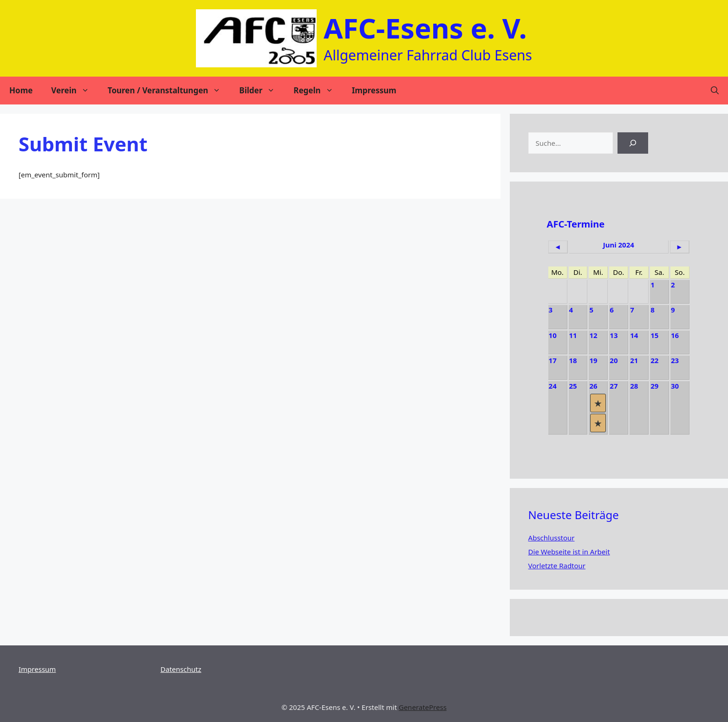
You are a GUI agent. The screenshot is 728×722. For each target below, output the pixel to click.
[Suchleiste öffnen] (715, 91)
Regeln (318, 91)
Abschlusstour (552, 538)
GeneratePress (423, 707)
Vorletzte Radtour (557, 566)
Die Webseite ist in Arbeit (569, 552)
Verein (75, 91)
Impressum (374, 90)
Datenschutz (181, 669)
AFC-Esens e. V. (425, 28)
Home (21, 90)
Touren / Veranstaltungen (169, 91)
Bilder (262, 91)
